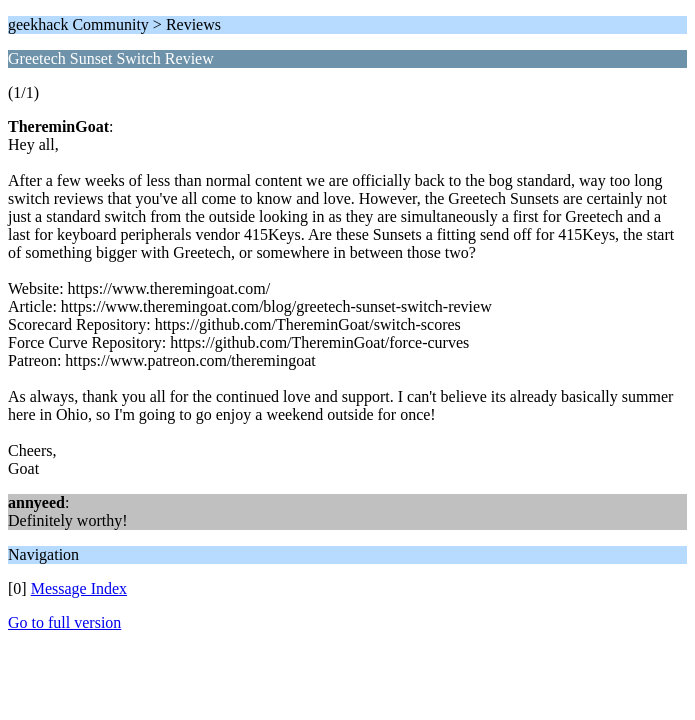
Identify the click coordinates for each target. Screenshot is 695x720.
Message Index (79, 588)
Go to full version (64, 622)
